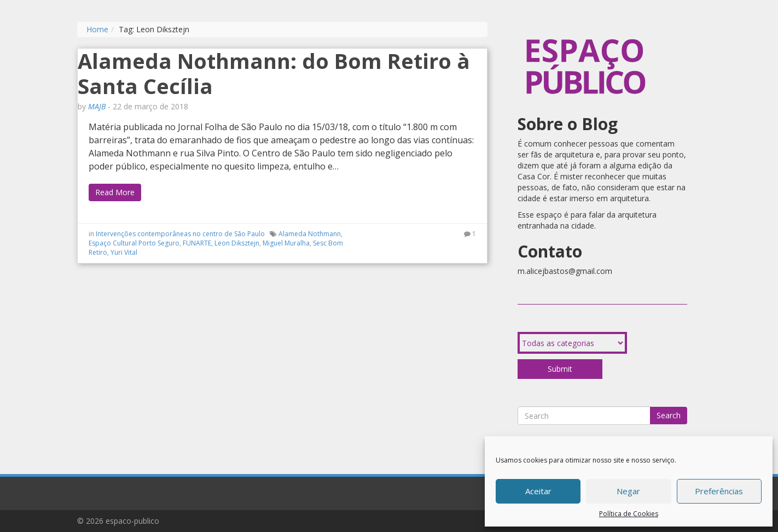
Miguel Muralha (286, 243)
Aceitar (538, 491)
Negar (628, 491)
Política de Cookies (629, 514)
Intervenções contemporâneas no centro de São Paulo (180, 234)
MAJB (97, 106)
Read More (115, 192)
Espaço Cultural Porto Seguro (134, 243)
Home (97, 29)
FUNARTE (197, 243)
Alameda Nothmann (310, 234)
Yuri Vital (124, 252)
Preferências (719, 491)
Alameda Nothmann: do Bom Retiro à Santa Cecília (274, 73)
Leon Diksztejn (237, 243)
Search (669, 415)
